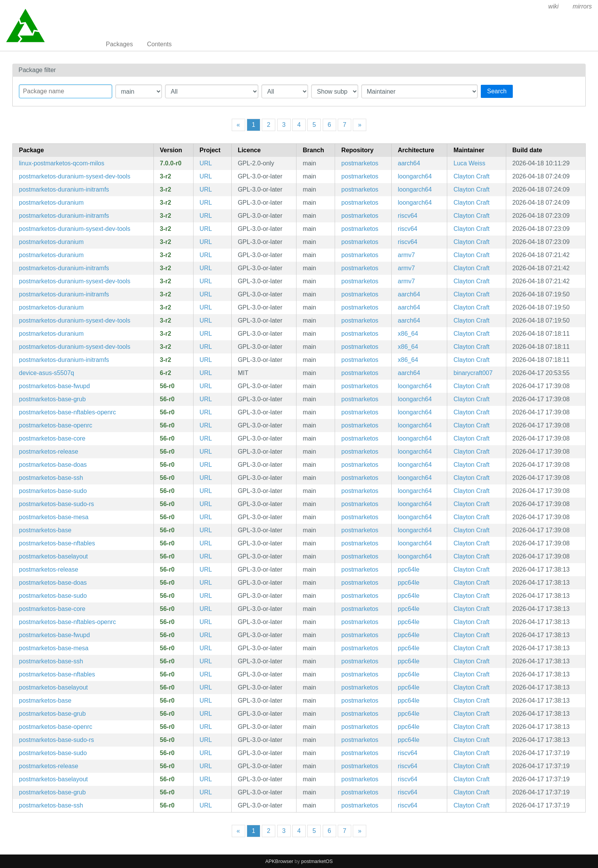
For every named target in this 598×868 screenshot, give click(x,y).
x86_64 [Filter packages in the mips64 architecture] (408, 334)
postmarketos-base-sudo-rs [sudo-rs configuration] (56, 504)
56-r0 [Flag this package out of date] (167, 386)
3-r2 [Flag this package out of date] (166, 176)
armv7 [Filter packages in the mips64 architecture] (406, 255)
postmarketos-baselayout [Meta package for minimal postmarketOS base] (53, 556)
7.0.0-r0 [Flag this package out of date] (171, 163)
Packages (120, 44)
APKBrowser (279, 861)
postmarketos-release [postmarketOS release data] (49, 452)
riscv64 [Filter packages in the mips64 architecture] (408, 216)
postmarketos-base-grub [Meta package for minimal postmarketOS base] (52, 399)
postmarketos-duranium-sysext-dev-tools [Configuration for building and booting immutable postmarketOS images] (75, 176)
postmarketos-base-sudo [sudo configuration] (53, 491)
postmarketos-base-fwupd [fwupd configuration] (54, 386)
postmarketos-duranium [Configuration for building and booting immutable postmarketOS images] (51, 203)
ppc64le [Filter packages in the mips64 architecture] (409, 569)
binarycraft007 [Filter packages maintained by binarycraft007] (473, 373)
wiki (553, 6)
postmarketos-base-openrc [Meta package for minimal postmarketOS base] (56, 425)
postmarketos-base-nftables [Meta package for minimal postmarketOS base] (57, 543)
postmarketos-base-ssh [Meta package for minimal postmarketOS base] (51, 478)
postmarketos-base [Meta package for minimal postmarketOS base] (45, 530)
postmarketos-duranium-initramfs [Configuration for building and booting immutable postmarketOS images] (64, 189)
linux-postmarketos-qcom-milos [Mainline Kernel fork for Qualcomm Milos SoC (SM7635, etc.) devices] (61, 163)
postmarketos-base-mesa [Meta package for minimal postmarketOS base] (54, 517)
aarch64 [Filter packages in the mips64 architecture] (409, 163)
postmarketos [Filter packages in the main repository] (360, 163)
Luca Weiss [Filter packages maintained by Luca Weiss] (469, 163)
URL (206, 163)
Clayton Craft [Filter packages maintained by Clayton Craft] (471, 176)
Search (497, 91)
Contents (159, 44)
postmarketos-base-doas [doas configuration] (53, 465)
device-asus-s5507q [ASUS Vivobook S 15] (46, 373)
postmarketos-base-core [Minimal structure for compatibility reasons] (52, 438)
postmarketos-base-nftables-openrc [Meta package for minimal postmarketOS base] (67, 412)
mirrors (582, 6)
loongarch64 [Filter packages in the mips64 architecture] (415, 176)
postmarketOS (317, 861)
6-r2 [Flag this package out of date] (166, 373)
